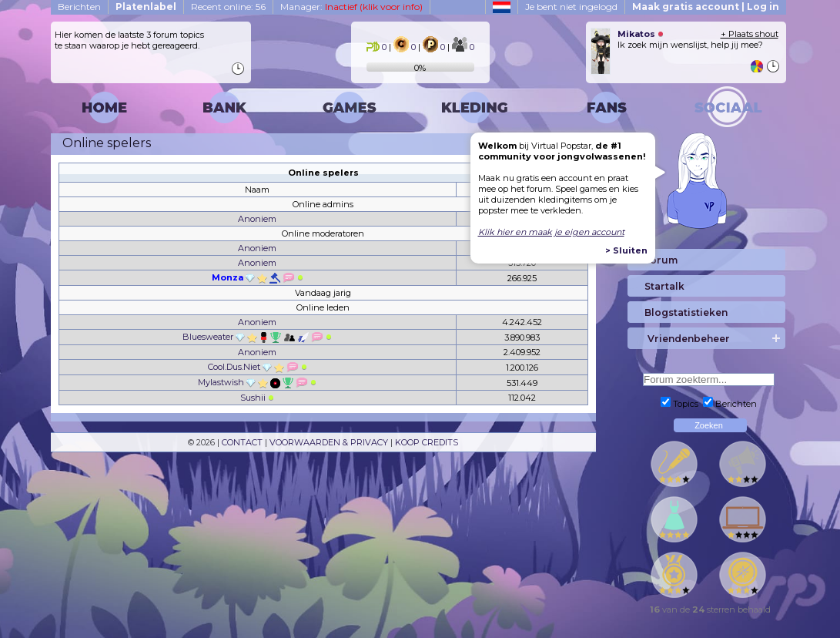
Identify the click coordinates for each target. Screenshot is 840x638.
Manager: (351, 7)
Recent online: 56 (228, 7)
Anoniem (257, 219)
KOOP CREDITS (427, 442)
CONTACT (242, 442)
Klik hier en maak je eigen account (551, 232)
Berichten (79, 7)
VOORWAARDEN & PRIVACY (329, 442)
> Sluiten (626, 250)
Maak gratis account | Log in (706, 7)
